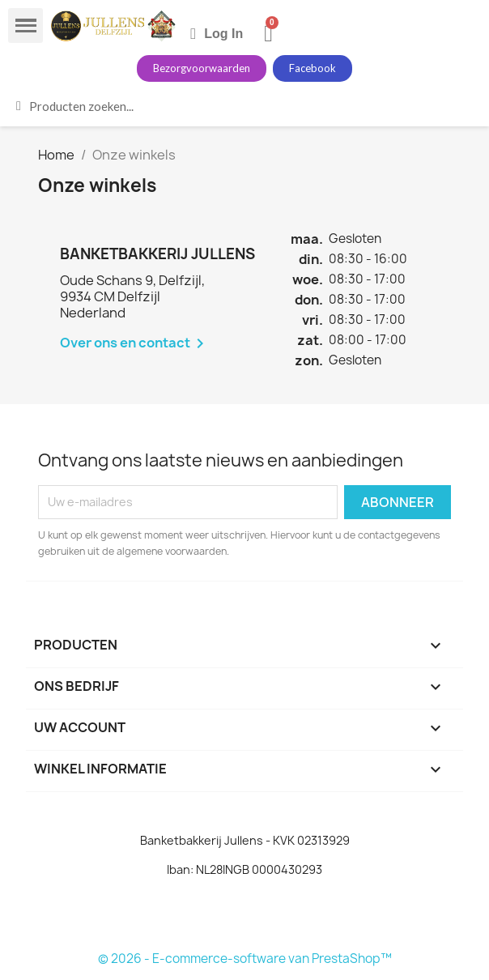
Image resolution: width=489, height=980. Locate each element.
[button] (202, 68)
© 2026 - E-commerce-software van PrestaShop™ (245, 959)
